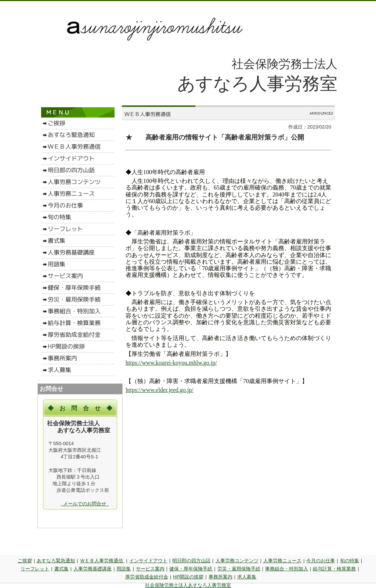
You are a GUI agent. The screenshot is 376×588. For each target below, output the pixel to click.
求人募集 (247, 577)
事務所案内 (220, 577)
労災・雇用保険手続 (239, 569)
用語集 (124, 569)
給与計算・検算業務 (334, 569)
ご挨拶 (25, 561)
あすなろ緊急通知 (56, 561)
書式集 (62, 569)
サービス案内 (150, 569)
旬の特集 (350, 561)
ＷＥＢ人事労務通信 (102, 561)
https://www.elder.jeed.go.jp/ (160, 390)
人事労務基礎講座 (93, 569)
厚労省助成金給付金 (147, 577)
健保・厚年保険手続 (191, 569)
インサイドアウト (148, 561)
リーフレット (35, 569)
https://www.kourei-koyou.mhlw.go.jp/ (171, 363)
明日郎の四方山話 (191, 561)
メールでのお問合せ (85, 504)
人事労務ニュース (282, 561)
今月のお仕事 (321, 561)
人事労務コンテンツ (237, 561)
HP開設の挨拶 (188, 577)
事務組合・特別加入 (287, 569)
